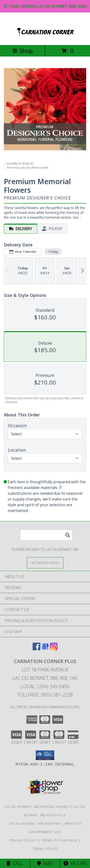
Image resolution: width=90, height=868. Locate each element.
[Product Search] (46, 535)
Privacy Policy (23, 840)
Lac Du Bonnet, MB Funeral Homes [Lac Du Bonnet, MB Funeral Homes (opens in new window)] (37, 807)
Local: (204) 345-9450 (45, 686)
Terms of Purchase (59, 840)
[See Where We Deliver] (45, 563)
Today (53, 251)
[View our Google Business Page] (45, 649)
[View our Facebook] (36, 649)
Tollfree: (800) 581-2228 (45, 695)
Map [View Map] (45, 863)
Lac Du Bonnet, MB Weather (35, 823)
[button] (45, 755)
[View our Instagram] (54, 649)
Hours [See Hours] (75, 863)
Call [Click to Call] (15, 863)
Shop (23, 51)
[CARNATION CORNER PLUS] (45, 38)
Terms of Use (45, 849)
